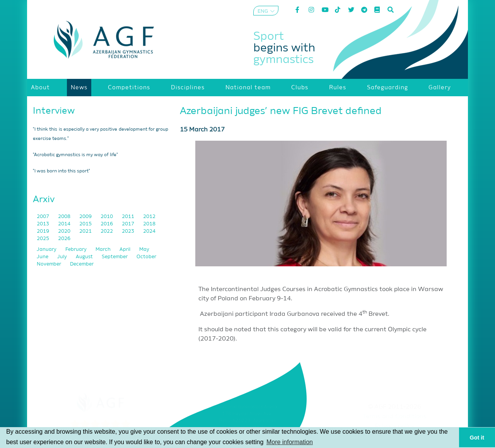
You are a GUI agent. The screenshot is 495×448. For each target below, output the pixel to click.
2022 (107, 231)
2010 (107, 217)
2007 (44, 217)
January (47, 250)
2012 (149, 217)
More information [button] (290, 442)
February (77, 250)
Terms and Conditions (395, 417)
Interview (54, 111)
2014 (65, 224)
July (63, 257)
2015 (86, 224)
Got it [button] (477, 438)
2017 (129, 224)
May (144, 250)
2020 (65, 231)
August (85, 257)
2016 (107, 224)
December (82, 264)
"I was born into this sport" (61, 171)
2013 (44, 224)
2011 (129, 217)
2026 (64, 239)
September (115, 257)
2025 (44, 239)
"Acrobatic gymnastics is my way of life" (75, 155)
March (104, 250)
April (125, 250)
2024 (149, 231)
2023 (129, 231)
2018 (149, 224)
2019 (44, 231)
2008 (65, 217)
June (43, 257)
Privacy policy (395, 426)
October (146, 257)
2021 (86, 231)
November (49, 264)
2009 (86, 217)
